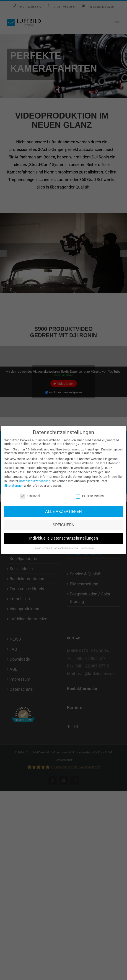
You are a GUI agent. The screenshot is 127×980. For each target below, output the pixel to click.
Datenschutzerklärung (35, 414)
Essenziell (30, 429)
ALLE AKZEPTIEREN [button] (63, 445)
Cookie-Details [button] (42, 482)
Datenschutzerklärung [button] (66, 482)
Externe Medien (90, 429)
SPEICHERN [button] (64, 458)
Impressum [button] (87, 482)
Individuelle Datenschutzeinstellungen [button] (64, 472)
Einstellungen (14, 419)
